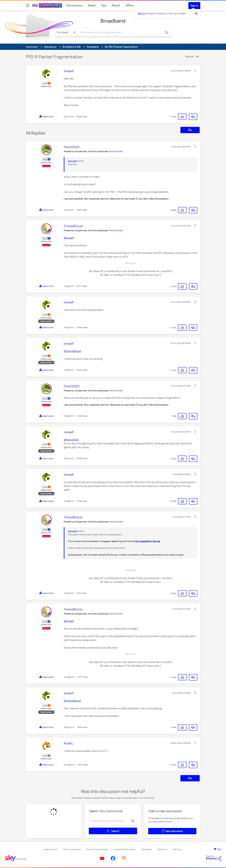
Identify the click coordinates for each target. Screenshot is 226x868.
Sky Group (178, 849)
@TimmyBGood (72, 701)
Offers (130, 5)
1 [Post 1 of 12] (69, 117)
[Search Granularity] (66, 32)
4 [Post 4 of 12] (69, 327)
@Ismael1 (73, 161)
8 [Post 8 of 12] (69, 501)
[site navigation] (28, 5)
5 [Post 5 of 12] (69, 370)
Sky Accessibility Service (148, 541)
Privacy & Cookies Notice (97, 849)
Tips (104, 5)
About (116, 5)
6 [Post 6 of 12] (69, 416)
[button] (195, 71)
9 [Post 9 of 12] (69, 593)
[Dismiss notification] (196, 14)
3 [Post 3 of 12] (69, 286)
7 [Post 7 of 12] (69, 458)
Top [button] (219, 849)
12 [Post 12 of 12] (69, 765)
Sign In (194, 6)
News (92, 5)
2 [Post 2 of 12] (69, 210)
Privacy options (50, 849)
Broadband (113, 21)
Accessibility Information (125, 849)
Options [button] (190, 56)
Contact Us (162, 849)
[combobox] (120, 32)
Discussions (75, 5)
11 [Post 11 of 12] (69, 727)
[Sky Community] (47, 5)
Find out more (116, 151)
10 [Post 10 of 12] (69, 677)
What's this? (46, 86)
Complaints (146, 849)
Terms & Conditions (72, 849)
